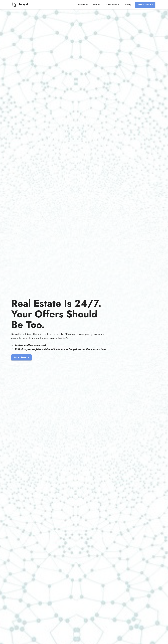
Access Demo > (145, 5)
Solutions (81, 5)
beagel (23, 5)
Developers (111, 5)
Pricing (128, 5)
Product (97, 5)
